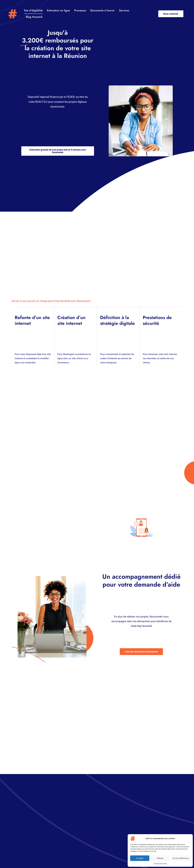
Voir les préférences (181, 858)
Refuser (160, 858)
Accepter (140, 858)
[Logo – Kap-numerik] (12, 10)
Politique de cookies (160, 863)
